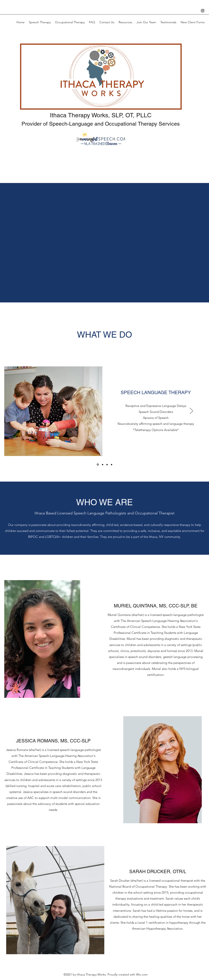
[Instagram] (203, 11)
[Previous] (18, 411)
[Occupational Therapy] (103, 465)
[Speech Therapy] (98, 465)
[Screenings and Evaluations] (107, 465)
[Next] (191, 411)
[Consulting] (112, 465)
